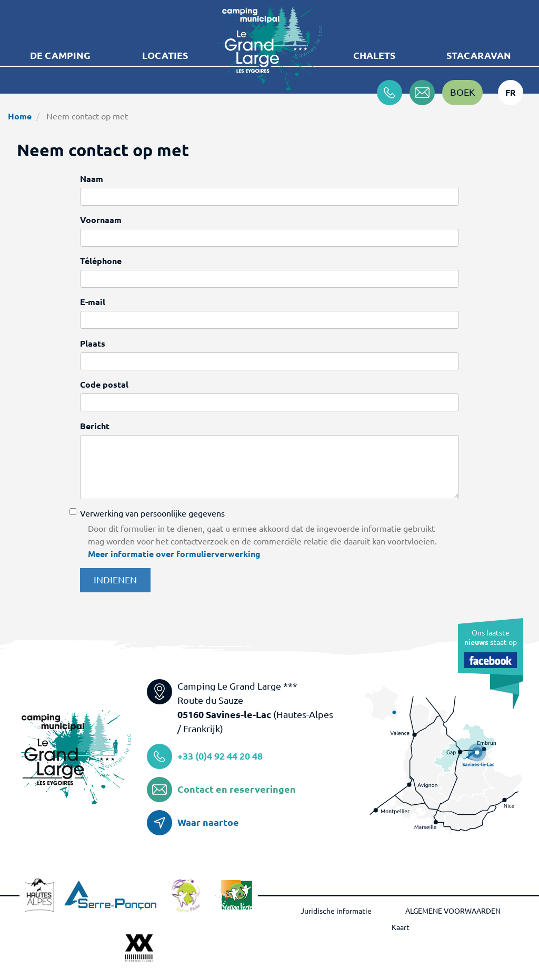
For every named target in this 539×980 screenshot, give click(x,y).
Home (20, 116)
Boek (462, 92)
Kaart (401, 927)
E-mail (93, 302)
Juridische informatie (336, 911)
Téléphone (101, 261)
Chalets (374, 55)
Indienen (115, 580)
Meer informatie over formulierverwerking (174, 554)
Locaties (165, 55)
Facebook (491, 660)
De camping (60, 55)
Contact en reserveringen (237, 789)
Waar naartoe (208, 822)
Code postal (104, 385)
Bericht (95, 426)
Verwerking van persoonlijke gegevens (152, 513)
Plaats (93, 343)
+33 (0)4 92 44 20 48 (220, 756)
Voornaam (101, 220)
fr (511, 93)
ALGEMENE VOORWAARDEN (453, 911)
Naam (92, 179)
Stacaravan (479, 55)
